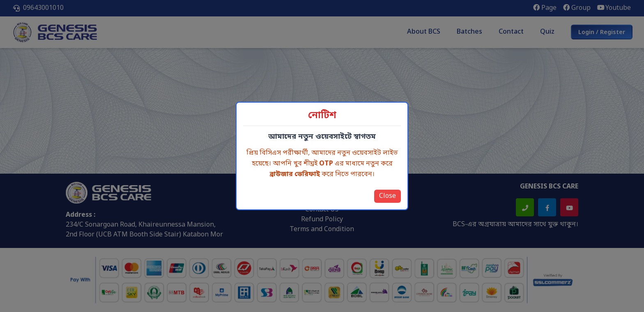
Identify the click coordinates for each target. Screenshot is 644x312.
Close (388, 196)
